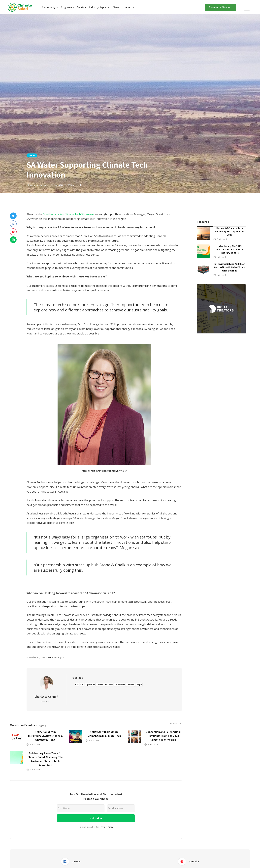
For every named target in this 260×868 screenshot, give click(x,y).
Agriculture (90, 685)
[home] (21, 7)
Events (32, 155)
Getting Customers (105, 685)
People (139, 685)
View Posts (46, 701)
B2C (82, 685)
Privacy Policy (107, 827)
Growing (130, 685)
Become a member (220, 7)
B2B (77, 685)
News (116, 7)
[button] (50, 7)
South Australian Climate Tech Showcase (68, 214)
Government (120, 685)
